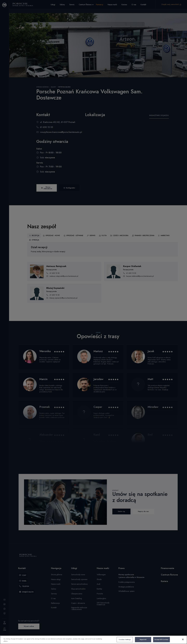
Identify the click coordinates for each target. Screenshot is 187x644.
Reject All (143, 639)
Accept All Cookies (161, 639)
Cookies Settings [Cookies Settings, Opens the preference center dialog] (125, 639)
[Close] (183, 639)
